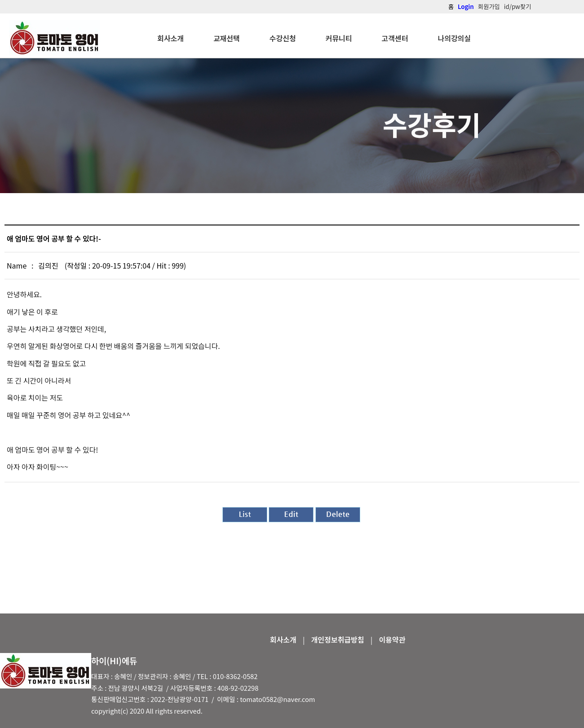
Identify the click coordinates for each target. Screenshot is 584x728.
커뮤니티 (339, 38)
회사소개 (170, 38)
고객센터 (395, 38)
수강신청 (283, 38)
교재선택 (227, 38)
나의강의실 (454, 38)
